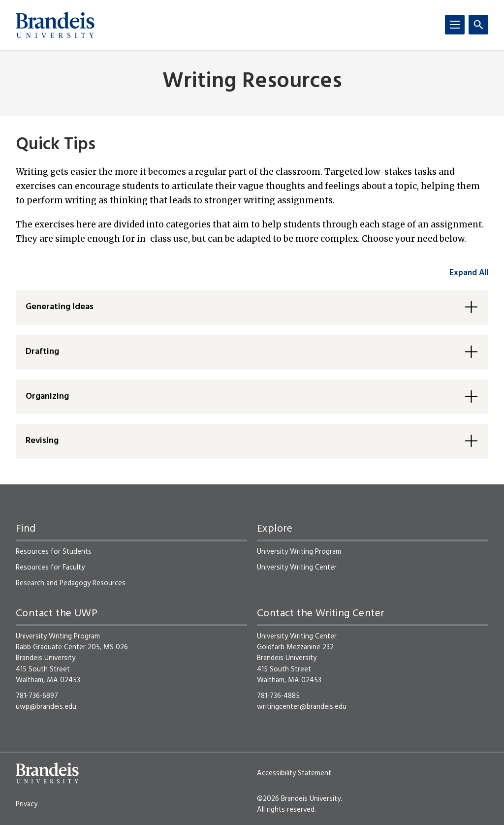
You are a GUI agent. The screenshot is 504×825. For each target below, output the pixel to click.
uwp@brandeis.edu (46, 707)
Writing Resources (252, 82)
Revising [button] (42, 441)
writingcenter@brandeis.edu (302, 707)
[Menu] (455, 25)
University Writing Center (297, 568)
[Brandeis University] (55, 25)
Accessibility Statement (294, 773)
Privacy (27, 804)
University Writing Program (299, 552)
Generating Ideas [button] (60, 307)
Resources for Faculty (50, 568)
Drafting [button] (42, 352)
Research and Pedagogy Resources (71, 583)
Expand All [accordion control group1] (469, 273)
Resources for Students (54, 552)
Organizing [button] (47, 397)
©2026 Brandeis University (299, 799)
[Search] (478, 25)
